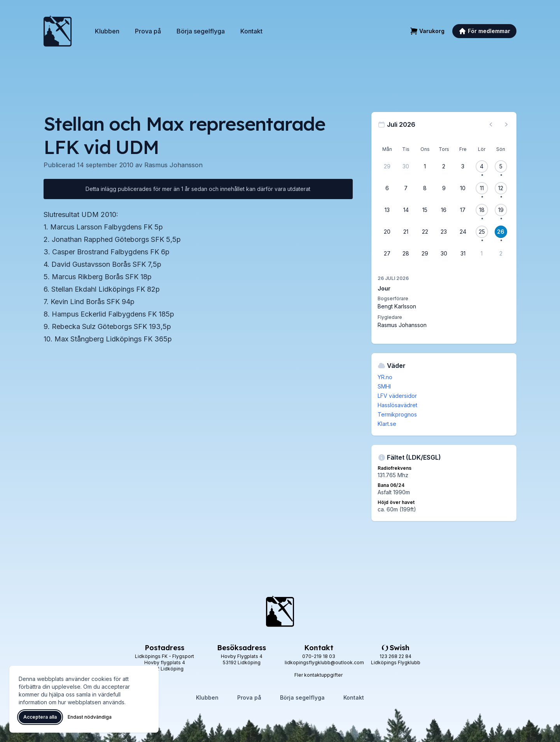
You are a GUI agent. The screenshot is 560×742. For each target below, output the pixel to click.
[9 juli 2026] (444, 188)
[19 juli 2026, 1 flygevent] (501, 210)
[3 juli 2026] (463, 166)
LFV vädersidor (397, 396)
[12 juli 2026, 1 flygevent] (501, 188)
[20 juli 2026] (387, 232)
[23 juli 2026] (444, 232)
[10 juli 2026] (463, 188)
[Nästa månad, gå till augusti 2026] (506, 124)
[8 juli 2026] (425, 188)
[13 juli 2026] (387, 210)
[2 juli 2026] (444, 166)
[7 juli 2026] (406, 188)
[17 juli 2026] (463, 210)
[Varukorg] (427, 31)
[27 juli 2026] (387, 254)
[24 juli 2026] (463, 232)
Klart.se (387, 424)
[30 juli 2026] (444, 254)
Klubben (107, 31)
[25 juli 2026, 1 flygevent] (482, 232)
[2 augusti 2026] (501, 254)
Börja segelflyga (201, 31)
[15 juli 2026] (425, 210)
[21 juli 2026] (406, 232)
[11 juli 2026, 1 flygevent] (482, 188)
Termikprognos (397, 414)
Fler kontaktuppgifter (318, 675)
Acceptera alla (40, 717)
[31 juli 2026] (463, 254)
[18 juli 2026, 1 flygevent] (482, 210)
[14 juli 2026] (406, 210)
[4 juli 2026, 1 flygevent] (482, 166)
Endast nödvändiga (90, 717)
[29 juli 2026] (425, 254)
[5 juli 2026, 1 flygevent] (501, 166)
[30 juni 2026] (406, 166)
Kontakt (251, 31)
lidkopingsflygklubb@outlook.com (324, 662)
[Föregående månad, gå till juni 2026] (491, 124)
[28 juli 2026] (406, 254)
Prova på (148, 31)
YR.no (385, 377)
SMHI (384, 386)
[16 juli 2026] (444, 210)
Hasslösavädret (397, 405)
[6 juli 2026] (387, 188)
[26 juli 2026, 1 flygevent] (501, 232)
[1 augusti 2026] (482, 254)
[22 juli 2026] (425, 232)
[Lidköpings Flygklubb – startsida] (58, 31)
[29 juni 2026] (387, 166)
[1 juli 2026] (425, 166)
